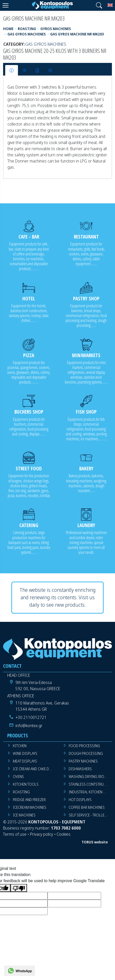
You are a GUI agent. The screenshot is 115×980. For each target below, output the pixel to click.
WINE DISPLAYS (25, 753)
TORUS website (95, 842)
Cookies (64, 834)
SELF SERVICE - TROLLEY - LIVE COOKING (90, 815)
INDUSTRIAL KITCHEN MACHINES (90, 792)
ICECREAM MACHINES (30, 807)
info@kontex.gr (29, 726)
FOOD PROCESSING (84, 746)
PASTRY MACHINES (83, 761)
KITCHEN (20, 746)
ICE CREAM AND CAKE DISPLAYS (35, 769)
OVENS (18, 777)
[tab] (12, 70)
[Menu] (5, 5)
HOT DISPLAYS (80, 800)
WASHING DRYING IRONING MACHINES (90, 777)
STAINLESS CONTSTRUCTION (90, 784)
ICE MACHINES (24, 815)
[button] (99, 5)
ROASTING (21, 792)
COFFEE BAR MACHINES (87, 807)
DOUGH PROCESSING (86, 753)
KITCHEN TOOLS (26, 784)
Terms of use (15, 834)
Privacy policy (42, 834)
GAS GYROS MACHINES (46, 44)
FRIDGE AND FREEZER (29, 800)
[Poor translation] (19, 888)
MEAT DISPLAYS (25, 761)
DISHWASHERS (80, 769)
